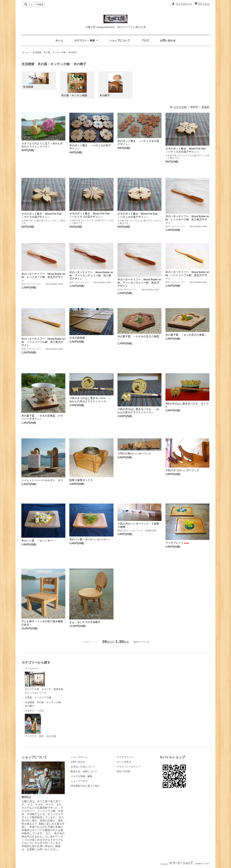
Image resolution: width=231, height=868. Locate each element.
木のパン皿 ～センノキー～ (38, 541)
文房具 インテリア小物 (38, 698)
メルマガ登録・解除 (82, 776)
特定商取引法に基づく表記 (85, 786)
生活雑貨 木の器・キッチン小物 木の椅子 (55, 52)
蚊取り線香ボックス (81, 480)
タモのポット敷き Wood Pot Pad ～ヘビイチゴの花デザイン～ (91, 215)
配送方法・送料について (84, 771)
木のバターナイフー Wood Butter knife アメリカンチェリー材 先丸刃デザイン (139, 283)
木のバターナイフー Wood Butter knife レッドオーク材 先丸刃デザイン (43, 277)
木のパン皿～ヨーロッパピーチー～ (90, 539)
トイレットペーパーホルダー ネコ (42, 480)
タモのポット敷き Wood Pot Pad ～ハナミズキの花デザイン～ (187, 150)
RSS (119, 771)
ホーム (59, 40)
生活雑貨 (36, 81)
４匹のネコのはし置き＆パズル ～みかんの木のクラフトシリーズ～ (90, 400)
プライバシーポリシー (129, 767)
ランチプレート (178, 543)
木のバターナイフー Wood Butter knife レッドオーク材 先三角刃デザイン (187, 219)
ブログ (145, 40)
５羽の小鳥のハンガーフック (134, 453)
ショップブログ (79, 781)
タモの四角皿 (77, 338)
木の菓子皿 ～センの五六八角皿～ (186, 335)
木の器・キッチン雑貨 (74, 85)
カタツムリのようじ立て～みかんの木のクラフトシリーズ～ (42, 145)
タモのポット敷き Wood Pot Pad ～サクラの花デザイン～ (43, 215)
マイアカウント (184, 4)
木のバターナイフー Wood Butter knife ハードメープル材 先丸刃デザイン (187, 275)
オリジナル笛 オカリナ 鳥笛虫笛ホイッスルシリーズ (44, 683)
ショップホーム (79, 757)
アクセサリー (32, 669)
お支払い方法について (83, 767)
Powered (185, 864)
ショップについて (120, 40)
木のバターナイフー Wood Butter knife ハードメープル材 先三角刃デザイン (43, 342)
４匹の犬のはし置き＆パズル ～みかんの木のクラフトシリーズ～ (138, 411)
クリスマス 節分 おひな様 (40, 726)
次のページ (140, 642)
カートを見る (124, 762)
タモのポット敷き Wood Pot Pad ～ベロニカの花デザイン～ (139, 215)
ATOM (127, 771)
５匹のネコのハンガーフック (182, 470)
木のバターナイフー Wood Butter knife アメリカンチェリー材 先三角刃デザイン (91, 275)
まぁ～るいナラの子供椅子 (85, 622)
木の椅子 (111, 85)
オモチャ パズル (34, 711)
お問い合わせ (168, 40)
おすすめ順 (180, 107)
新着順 (206, 107)
